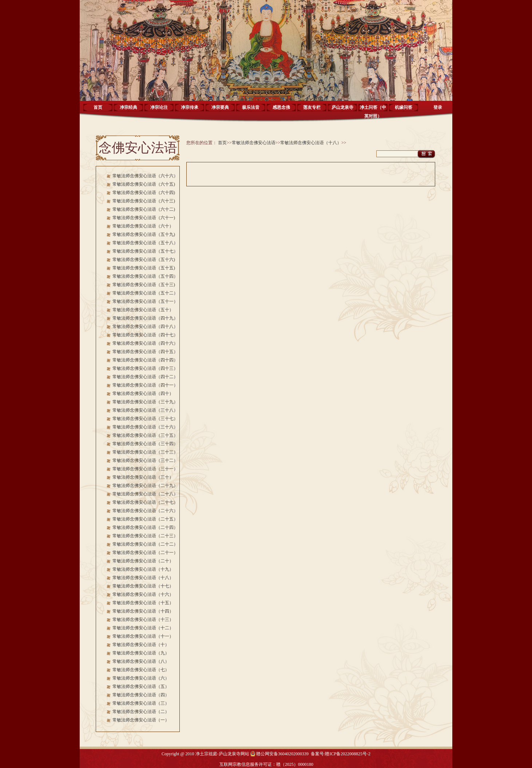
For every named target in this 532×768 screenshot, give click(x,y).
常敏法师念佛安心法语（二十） (143, 561)
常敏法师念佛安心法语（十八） (143, 578)
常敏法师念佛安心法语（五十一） (145, 301)
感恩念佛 (281, 107)
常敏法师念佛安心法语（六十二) (144, 209)
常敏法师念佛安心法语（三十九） (145, 402)
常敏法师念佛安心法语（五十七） (145, 251)
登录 (438, 107)
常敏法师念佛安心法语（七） (141, 670)
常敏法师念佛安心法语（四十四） (145, 360)
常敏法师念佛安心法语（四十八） (145, 326)
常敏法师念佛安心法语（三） (141, 703)
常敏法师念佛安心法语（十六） (143, 594)
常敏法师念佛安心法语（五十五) (144, 268)
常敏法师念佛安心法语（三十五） (145, 435)
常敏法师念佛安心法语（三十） (143, 477)
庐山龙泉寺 (342, 107)
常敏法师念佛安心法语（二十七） (145, 502)
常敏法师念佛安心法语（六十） (143, 226)
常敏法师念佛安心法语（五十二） (145, 293)
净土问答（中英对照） (373, 110)
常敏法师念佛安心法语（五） (141, 686)
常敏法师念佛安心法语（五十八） (145, 243)
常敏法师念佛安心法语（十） (141, 645)
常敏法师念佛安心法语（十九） (143, 569)
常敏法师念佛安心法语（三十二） (145, 460)
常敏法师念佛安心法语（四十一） (145, 385)
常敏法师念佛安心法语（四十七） (145, 335)
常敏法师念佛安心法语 (254, 143)
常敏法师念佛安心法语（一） (141, 720)
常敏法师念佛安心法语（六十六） (145, 176)
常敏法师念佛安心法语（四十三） (145, 368)
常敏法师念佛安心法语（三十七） (145, 419)
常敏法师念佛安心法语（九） (141, 653)
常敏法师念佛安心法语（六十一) (144, 218)
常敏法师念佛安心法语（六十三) (144, 201)
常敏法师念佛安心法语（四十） (143, 393)
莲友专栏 (312, 107)
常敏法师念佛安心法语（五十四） (145, 276)
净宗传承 (190, 107)
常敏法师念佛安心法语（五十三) (144, 285)
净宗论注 (159, 107)
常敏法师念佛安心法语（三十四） (145, 444)
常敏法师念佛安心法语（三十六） (145, 427)
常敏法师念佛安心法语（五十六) (144, 260)
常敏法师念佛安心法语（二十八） (145, 494)
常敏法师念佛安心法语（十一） (143, 636)
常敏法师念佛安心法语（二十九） (145, 486)
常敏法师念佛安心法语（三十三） (145, 452)
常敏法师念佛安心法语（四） (141, 695)
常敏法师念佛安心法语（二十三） (145, 536)
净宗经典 (128, 107)
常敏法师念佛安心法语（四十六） (145, 343)
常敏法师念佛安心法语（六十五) (144, 184)
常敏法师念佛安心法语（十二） (143, 628)
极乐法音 (251, 107)
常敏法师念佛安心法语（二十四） (145, 527)
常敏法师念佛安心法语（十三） (143, 619)
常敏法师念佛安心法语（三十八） (145, 410)
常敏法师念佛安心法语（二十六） (145, 511)
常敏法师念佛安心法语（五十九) (144, 234)
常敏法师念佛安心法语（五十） (143, 310)
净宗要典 (220, 107)
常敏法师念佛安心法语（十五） (143, 603)
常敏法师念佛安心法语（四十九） (145, 318)
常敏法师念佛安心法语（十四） (143, 611)
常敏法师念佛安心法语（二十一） (145, 553)
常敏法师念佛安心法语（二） (141, 712)
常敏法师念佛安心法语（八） (141, 661)
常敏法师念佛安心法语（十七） (143, 586)
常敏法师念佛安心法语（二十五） (145, 519)
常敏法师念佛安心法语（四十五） (145, 352)
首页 (98, 107)
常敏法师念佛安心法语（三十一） (145, 469)
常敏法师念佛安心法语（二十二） (145, 544)
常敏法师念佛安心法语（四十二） (145, 377)
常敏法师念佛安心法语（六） (141, 678)
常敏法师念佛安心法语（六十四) (144, 193)
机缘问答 (404, 107)
